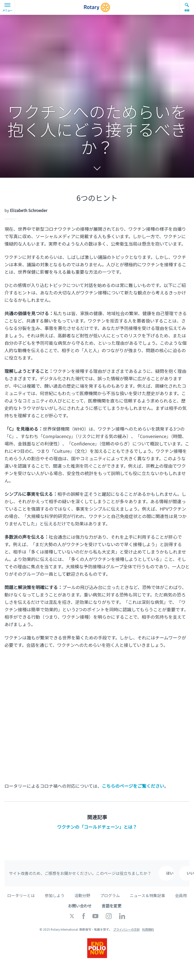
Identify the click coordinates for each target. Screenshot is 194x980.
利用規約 (148, 929)
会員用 (181, 895)
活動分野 (82, 895)
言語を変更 (111, 906)
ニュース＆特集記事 (147, 895)
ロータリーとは (21, 895)
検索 (187, 7)
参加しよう (55, 895)
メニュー (7, 8)
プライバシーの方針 (127, 929)
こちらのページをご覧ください (133, 786)
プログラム (110, 895)
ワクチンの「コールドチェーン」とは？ (97, 827)
